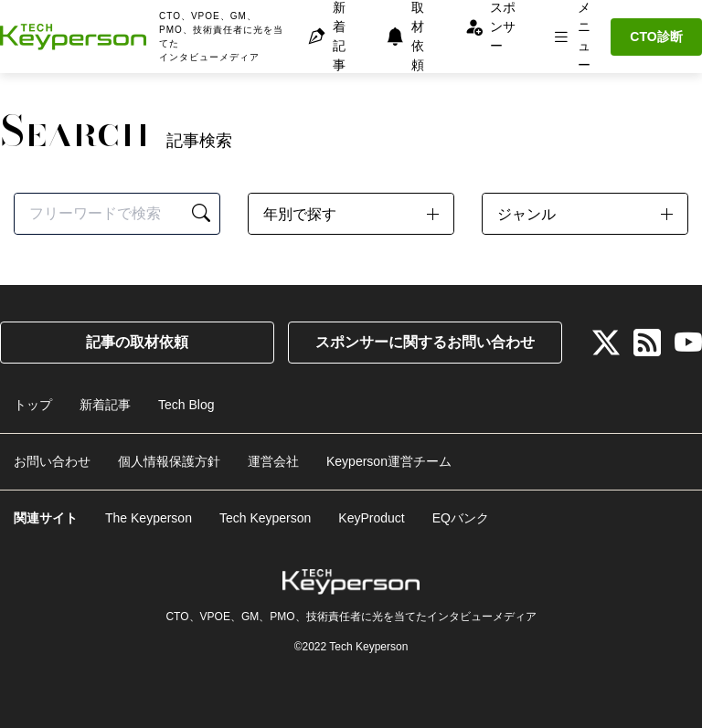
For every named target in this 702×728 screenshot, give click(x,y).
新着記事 (105, 405)
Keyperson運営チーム (389, 461)
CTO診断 (656, 37)
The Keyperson (149, 518)
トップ (33, 405)
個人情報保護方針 (169, 461)
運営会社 (273, 461)
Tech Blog (186, 405)
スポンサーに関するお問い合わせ (425, 342)
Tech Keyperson (265, 518)
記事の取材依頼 (137, 342)
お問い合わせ (52, 461)
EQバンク (461, 518)
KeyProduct (371, 518)
